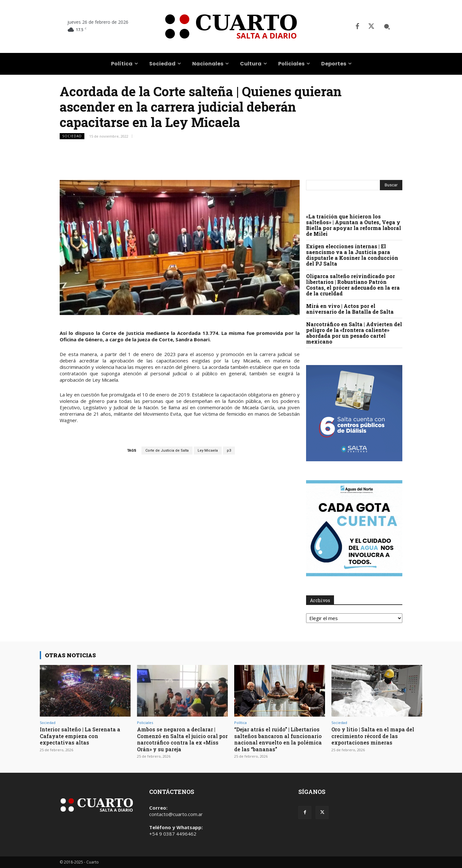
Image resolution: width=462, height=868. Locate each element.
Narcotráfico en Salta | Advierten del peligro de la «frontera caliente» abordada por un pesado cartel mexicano (354, 333)
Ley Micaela (208, 451)
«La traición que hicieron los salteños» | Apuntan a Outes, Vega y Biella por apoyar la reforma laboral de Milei (354, 225)
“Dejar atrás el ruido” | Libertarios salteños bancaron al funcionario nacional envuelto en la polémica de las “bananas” (279, 739)
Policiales (145, 723)
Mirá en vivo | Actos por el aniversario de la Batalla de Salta (350, 309)
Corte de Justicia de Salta (167, 451)
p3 (229, 451)
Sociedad (72, 136)
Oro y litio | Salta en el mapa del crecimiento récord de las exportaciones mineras (376, 736)
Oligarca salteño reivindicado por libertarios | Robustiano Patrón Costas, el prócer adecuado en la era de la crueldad (353, 285)
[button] (387, 27)
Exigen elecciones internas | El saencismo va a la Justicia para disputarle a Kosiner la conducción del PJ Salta (352, 255)
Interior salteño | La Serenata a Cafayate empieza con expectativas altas (82, 736)
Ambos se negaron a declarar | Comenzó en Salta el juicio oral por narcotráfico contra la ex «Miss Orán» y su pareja (180, 739)
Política (240, 723)
